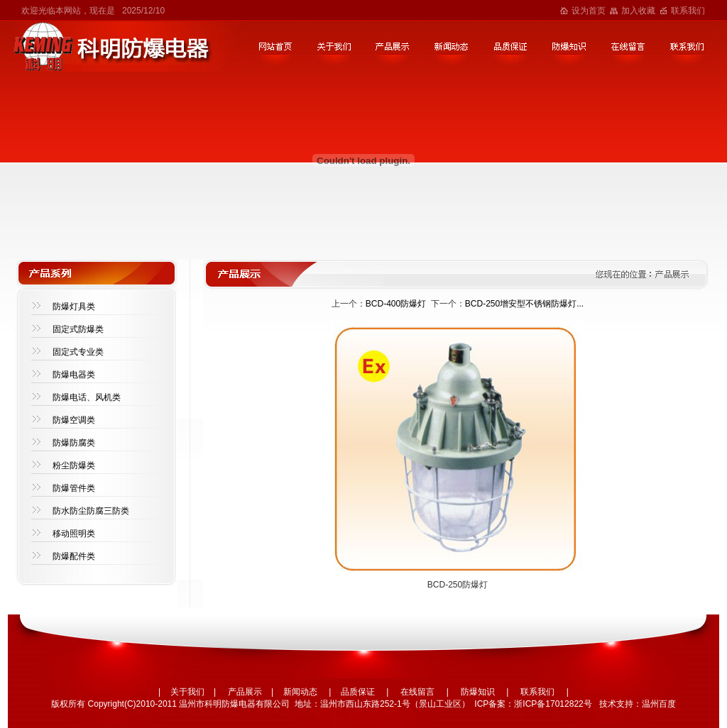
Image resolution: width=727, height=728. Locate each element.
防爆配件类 (74, 556)
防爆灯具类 (74, 307)
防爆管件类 (74, 488)
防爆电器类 (74, 375)
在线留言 (417, 692)
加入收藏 (638, 11)
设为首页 (589, 11)
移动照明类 (74, 534)
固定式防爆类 (78, 329)
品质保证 (358, 692)
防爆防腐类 (74, 443)
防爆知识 (478, 692)
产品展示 (245, 692)
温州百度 (659, 704)
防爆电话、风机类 (87, 397)
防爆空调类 (74, 420)
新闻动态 (300, 692)
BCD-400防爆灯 (396, 304)
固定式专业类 (78, 352)
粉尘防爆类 (74, 465)
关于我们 (187, 692)
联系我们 (688, 11)
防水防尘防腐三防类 (91, 511)
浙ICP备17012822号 (553, 704)
